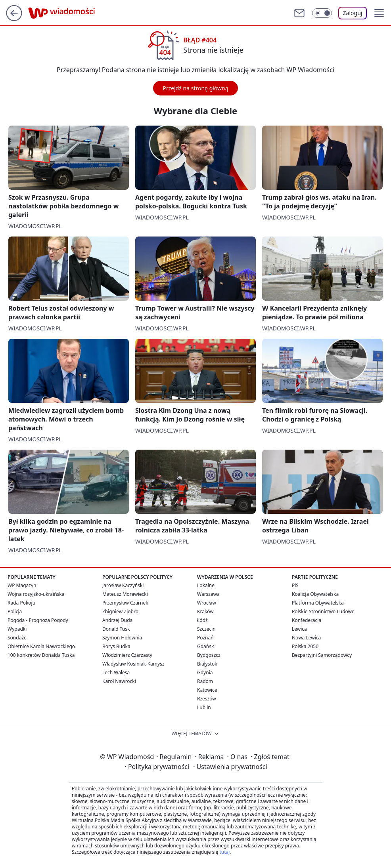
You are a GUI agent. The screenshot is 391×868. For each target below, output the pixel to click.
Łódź (202, 620)
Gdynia (205, 672)
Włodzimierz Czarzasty (127, 655)
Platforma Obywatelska (318, 603)
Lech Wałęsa (116, 672)
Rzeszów (207, 699)
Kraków (205, 611)
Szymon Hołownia (122, 638)
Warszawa (208, 594)
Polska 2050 (305, 646)
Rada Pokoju (21, 603)
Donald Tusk (116, 629)
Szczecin (206, 629)
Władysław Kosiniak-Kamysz (133, 664)
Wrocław (207, 603)
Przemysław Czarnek (125, 603)
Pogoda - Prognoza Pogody (38, 620)
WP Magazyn (22, 585)
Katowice (207, 690)
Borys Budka (116, 646)
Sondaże (17, 638)
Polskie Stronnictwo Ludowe (323, 611)
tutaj (224, 852)
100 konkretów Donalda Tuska (41, 655)
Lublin (204, 707)
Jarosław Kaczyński (123, 585)
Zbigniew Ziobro (120, 611)
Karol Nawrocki (119, 681)
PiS (295, 585)
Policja (15, 611)
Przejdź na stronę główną (195, 88)
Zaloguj (353, 13)
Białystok (207, 664)
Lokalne (206, 585)
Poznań (205, 638)
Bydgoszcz (209, 655)
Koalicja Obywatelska (315, 594)
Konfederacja (307, 620)
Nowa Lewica (306, 638)
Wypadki (17, 629)
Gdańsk (205, 646)
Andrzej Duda (117, 620)
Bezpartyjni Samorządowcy (322, 655)
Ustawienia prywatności (230, 767)
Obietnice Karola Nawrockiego (41, 646)
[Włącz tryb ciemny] (322, 13)
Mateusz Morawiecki (125, 594)
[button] (379, 13)
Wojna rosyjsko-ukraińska (36, 594)
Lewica (299, 629)
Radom (205, 681)
